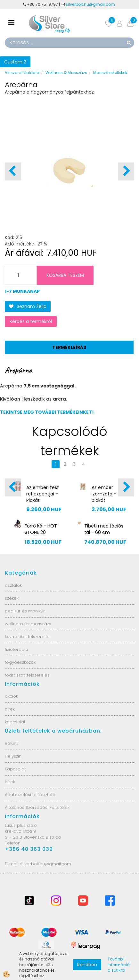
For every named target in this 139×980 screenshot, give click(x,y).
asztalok (13, 585)
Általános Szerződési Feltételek (37, 807)
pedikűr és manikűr (25, 611)
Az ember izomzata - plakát (104, 494)
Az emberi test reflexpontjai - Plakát (43, 494)
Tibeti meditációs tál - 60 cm (104, 529)
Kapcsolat (15, 769)
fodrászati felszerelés (27, 675)
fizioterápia (16, 649)
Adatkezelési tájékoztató (30, 795)
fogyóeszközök (20, 662)
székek (12, 598)
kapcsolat (15, 722)
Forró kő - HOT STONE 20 (41, 529)
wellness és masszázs (28, 624)
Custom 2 (15, 62)
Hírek (10, 782)
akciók (11, 696)
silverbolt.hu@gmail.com (91, 4)
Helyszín (13, 756)
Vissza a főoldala (22, 73)
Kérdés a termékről (31, 321)
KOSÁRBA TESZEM (65, 275)
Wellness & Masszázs (66, 73)
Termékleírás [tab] (69, 347)
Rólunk (12, 743)
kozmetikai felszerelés (28, 637)
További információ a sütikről (119, 964)
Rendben (87, 965)
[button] (126, 171)
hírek (10, 709)
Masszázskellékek (110, 73)
